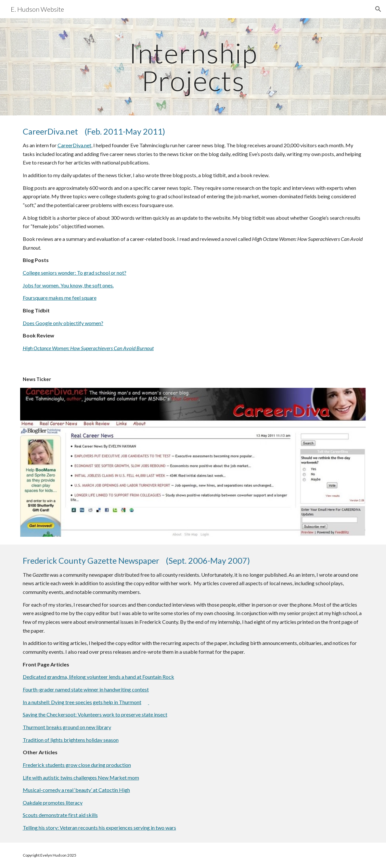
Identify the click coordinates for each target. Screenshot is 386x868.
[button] (378, 9)
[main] (193, 67)
